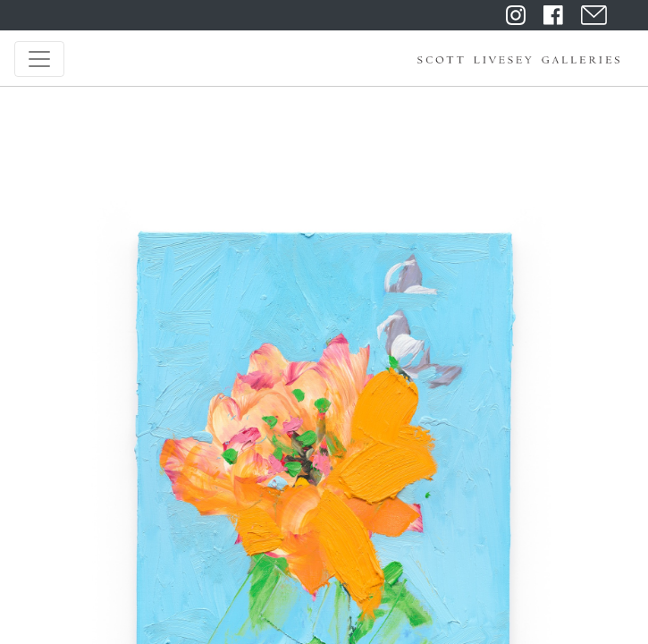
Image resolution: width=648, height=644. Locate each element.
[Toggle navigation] (39, 59)
